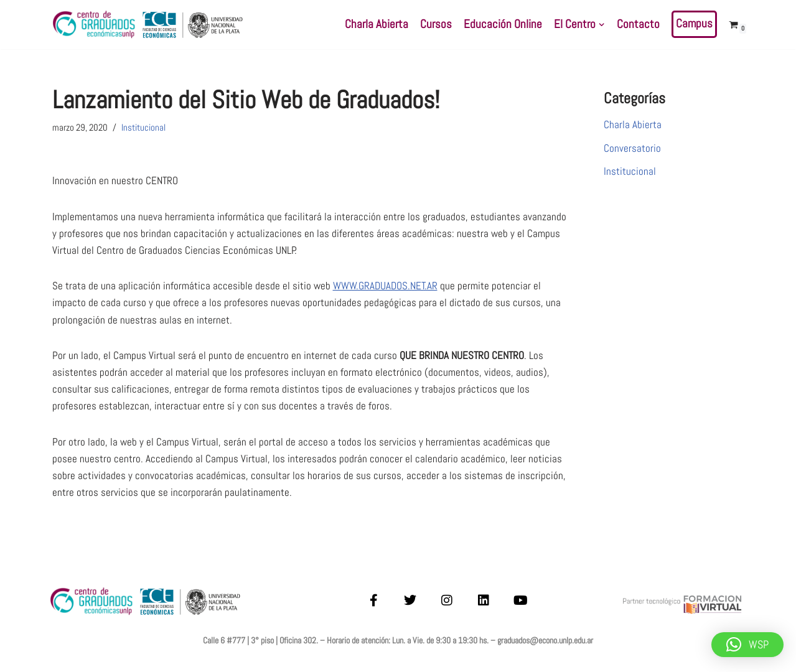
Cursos (436, 24)
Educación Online (503, 24)
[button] (602, 25)
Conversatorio (632, 148)
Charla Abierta (377, 24)
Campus (694, 24)
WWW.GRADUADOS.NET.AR (385, 286)
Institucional (143, 128)
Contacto (638, 24)
